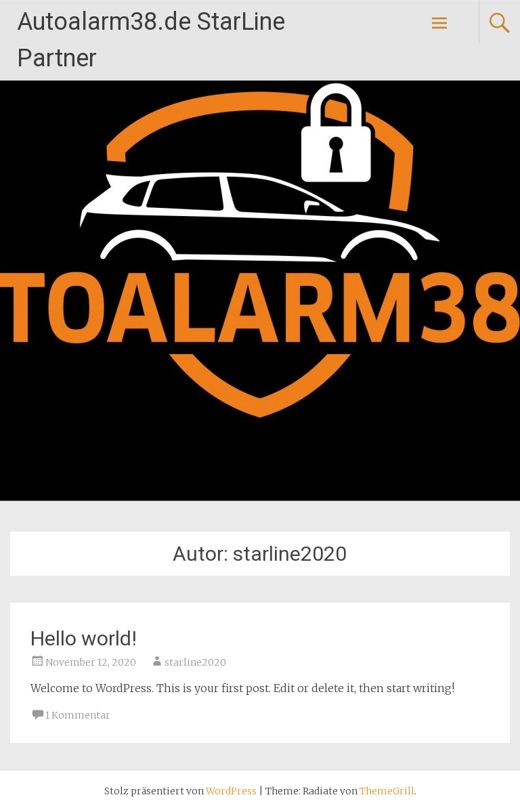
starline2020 (195, 662)
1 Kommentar (78, 715)
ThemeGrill (387, 791)
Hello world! (84, 638)
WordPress (231, 791)
